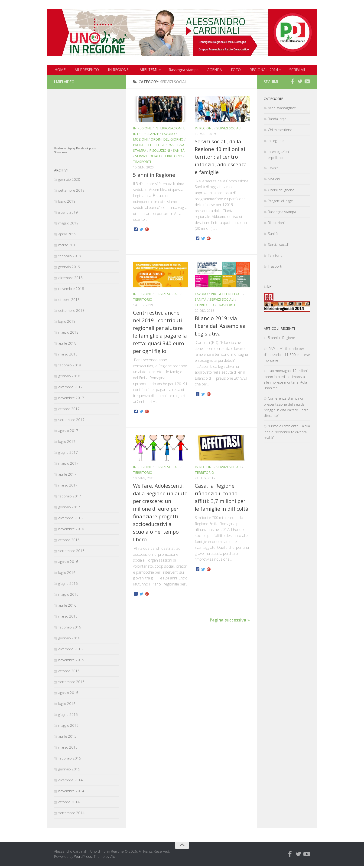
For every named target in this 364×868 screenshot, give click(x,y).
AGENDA (203, 71)
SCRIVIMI (280, 71)
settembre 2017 (71, 421)
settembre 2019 (71, 192)
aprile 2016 (67, 607)
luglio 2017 (67, 443)
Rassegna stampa (174, 71)
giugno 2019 (68, 214)
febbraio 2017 (70, 498)
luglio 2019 (67, 203)
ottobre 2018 (69, 301)
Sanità (179, 152)
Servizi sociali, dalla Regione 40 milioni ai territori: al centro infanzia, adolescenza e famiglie (221, 158)
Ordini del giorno (167, 141)
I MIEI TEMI (140, 71)
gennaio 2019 (69, 269)
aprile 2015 (67, 738)
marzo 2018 (68, 356)
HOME (59, 71)
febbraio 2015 (70, 760)
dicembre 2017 (70, 389)
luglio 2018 (67, 323)
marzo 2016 (68, 618)
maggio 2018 (68, 334)
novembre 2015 (71, 662)
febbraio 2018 (70, 367)
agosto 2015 (68, 694)
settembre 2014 (71, 815)
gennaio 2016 (69, 640)
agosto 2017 (68, 432)
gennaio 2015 (69, 771)
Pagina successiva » (230, 622)
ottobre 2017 (69, 411)
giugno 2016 (68, 585)
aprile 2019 (67, 236)
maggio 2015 (68, 727)
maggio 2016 (68, 596)
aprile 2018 (67, 345)
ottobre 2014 (69, 804)
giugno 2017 (68, 454)
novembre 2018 (71, 290)
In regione (142, 130)
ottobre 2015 (69, 673)
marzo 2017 (68, 487)
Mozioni (140, 141)
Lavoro (168, 136)
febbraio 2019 (70, 258)
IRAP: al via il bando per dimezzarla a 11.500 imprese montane (287, 356)
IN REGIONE (113, 71)
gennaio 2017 (69, 509)
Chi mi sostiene (280, 132)
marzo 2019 (68, 247)
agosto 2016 (68, 563)
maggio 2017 (68, 465)
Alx (112, 858)
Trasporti (142, 163)
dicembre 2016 (70, 520)
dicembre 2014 (70, 782)
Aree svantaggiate (282, 110)
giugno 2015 (68, 716)
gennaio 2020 (69, 181)
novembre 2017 (71, 400)
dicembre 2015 (70, 651)
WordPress (83, 858)
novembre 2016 (71, 531)
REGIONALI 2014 (248, 71)
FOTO (222, 71)
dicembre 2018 (70, 279)
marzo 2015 (68, 749)
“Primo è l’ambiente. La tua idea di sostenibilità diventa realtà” (287, 434)
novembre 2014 (71, 793)
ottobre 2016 (69, 542)
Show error (61, 154)
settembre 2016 (71, 552)
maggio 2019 (68, 225)
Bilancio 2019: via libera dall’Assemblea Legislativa (220, 328)
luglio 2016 (67, 574)
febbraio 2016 (70, 629)
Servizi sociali (148, 158)
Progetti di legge (149, 147)
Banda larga (277, 121)
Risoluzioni (160, 152)
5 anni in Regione (154, 177)
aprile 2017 (67, 476)
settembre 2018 (71, 312)
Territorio (173, 158)
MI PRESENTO (84, 71)
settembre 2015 (71, 684)
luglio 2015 (67, 705)
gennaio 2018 (69, 378)
